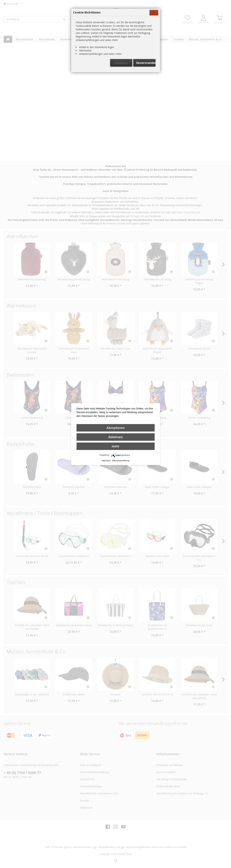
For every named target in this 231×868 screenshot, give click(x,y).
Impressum (106, 460)
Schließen (121, 86)
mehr (115, 446)
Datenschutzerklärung (121, 460)
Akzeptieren (115, 428)
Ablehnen (115, 437)
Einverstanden (146, 86)
